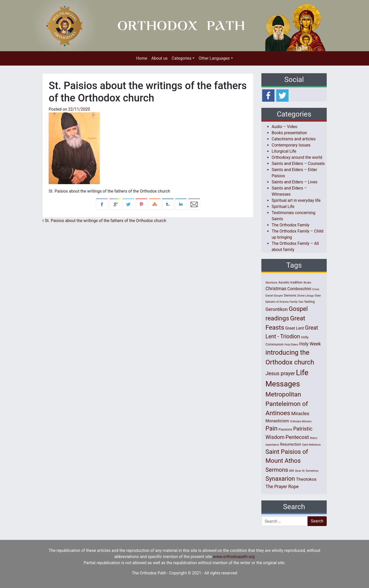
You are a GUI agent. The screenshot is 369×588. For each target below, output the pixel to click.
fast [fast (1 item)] (301, 302)
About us (159, 58)
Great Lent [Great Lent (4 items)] (295, 328)
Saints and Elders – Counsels (298, 164)
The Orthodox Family (290, 225)
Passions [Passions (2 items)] (285, 429)
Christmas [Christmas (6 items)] (276, 288)
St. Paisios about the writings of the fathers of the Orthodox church (104, 221)
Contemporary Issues (291, 145)
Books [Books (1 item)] (307, 283)
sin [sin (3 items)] (291, 470)
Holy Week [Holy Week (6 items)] (310, 344)
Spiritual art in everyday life (296, 200)
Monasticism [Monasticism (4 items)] (277, 421)
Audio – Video (284, 127)
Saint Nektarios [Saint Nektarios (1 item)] (311, 445)
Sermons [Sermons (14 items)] (277, 470)
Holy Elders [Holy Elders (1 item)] (291, 345)
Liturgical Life (284, 151)
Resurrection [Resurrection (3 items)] (291, 444)
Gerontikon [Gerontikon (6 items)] (277, 309)
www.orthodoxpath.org (234, 557)
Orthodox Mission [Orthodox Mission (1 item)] (301, 421)
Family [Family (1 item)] (294, 302)
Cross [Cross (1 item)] (316, 289)
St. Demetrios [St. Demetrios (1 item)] (310, 471)
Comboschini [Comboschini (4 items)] (299, 289)
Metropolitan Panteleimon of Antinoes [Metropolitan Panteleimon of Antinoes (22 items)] (287, 404)
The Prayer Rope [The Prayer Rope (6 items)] (282, 486)
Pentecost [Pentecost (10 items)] (297, 437)
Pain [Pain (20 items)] (271, 428)
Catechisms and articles (294, 139)
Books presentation (289, 133)
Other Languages (214, 58)
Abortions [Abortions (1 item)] (271, 283)
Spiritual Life (283, 207)
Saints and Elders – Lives (294, 182)
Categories (182, 58)
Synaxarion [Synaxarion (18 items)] (280, 479)
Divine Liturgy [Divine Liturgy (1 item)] (305, 296)
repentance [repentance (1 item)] (272, 445)
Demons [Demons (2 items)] (290, 295)
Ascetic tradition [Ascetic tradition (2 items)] (290, 282)
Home (142, 58)
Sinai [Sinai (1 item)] (298, 471)
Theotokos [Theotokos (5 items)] (306, 479)
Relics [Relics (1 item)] (314, 438)
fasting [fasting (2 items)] (310, 302)
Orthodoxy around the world (297, 157)
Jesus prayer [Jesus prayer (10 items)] (280, 373)
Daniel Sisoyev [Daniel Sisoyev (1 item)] (274, 296)
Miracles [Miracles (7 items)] (300, 414)
